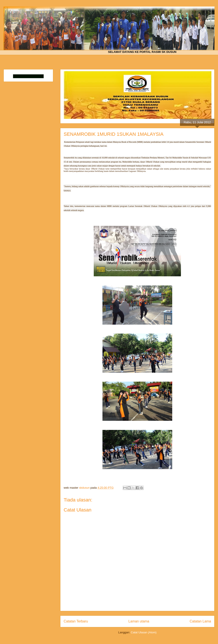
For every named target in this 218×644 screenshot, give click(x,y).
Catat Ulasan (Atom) (144, 632)
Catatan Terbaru (76, 621)
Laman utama (139, 621)
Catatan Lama (200, 621)
